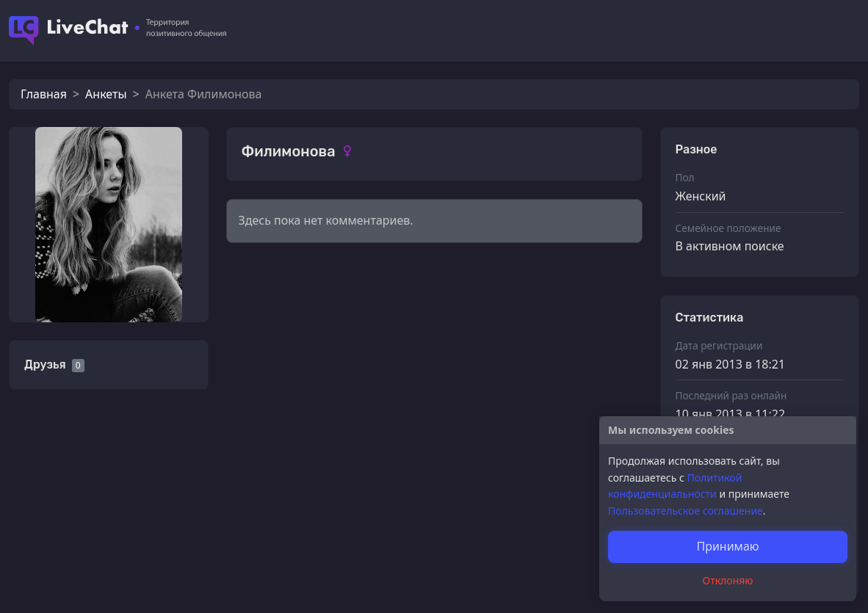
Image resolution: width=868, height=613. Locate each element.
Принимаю (727, 546)
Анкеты (106, 94)
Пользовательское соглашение (686, 511)
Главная (44, 94)
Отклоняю (728, 580)
